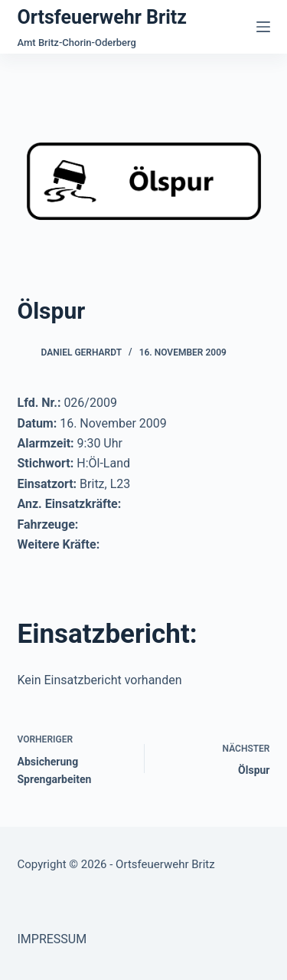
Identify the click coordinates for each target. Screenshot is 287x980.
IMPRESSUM (52, 939)
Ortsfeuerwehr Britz (102, 17)
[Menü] (263, 27)
